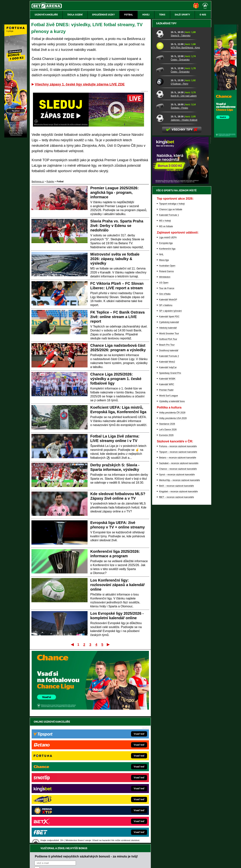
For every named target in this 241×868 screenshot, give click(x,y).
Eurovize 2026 (166, 567)
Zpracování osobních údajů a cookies (116, 862)
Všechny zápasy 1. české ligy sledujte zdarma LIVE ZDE (80, 84)
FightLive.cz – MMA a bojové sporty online (60, 770)
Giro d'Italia (165, 425)
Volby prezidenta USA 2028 (173, 550)
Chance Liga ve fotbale (171, 341)
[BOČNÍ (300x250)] (180, 314)
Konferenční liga (167, 380)
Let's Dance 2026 (168, 561)
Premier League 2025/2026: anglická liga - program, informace (115, 192)
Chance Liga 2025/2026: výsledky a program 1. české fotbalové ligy (116, 379)
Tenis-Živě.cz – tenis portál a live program (59, 787)
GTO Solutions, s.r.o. (179, 862)
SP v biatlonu (166, 437)
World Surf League (169, 527)
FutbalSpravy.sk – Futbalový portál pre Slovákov (115, 804)
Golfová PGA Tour (168, 471)
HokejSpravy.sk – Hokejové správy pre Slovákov (115, 799)
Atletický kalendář (168, 459)
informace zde (96, 846)
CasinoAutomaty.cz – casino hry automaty (112, 776)
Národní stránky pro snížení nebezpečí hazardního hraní (165, 854)
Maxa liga (164, 392)
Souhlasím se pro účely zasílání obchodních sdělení (81, 744)
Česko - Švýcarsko (180, 191)
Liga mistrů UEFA (168, 369)
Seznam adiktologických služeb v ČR (102, 854)
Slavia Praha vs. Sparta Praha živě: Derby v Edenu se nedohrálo (117, 226)
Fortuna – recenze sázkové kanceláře (178, 578)
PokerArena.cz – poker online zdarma (57, 804)
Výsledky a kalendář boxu (172, 533)
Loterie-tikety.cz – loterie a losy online (110, 782)
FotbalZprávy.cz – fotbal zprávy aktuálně (59, 776)
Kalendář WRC (167, 516)
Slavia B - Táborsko (181, 167)
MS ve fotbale (166, 358)
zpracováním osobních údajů (69, 744)
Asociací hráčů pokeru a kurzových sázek (54, 834)
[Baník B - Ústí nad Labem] (162, 225)
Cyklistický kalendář (169, 454)
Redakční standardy (62, 862)
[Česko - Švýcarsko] (162, 189)
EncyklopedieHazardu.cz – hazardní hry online (114, 770)
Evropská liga (166, 375)
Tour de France (167, 420)
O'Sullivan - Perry (180, 215)
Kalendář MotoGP (168, 431)
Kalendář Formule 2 (169, 488)
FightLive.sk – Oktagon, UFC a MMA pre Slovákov (116, 793)
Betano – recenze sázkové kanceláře (178, 589)
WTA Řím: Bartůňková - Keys (185, 179)
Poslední (109, 644)
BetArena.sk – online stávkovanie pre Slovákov (115, 787)
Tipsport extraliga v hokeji (172, 335)
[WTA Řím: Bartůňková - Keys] (162, 177)
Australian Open (167, 397)
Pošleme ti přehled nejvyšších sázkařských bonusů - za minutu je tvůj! (86, 730)
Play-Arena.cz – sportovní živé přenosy (58, 799)
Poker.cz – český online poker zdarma (57, 810)
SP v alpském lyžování (170, 442)
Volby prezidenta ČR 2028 (172, 544)
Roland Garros (166, 403)
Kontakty (44, 862)
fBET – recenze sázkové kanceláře (177, 629)
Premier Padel (166, 521)
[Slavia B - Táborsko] (162, 165)
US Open (164, 414)
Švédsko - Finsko (179, 239)
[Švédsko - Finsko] (162, 237)
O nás (33, 862)
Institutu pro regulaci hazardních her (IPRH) (122, 831)
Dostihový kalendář (169, 482)
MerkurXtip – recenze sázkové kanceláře (180, 612)
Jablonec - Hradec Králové (184, 251)
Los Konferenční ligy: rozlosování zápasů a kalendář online (118, 585)
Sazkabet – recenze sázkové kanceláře (179, 595)
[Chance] (225, 137)
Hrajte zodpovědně (41, 842)
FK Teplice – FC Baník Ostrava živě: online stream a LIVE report (118, 317)
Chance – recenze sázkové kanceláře (178, 600)
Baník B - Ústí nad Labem (184, 227)
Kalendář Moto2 (167, 493)
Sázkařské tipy (166, 155)
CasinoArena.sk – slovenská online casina (112, 810)
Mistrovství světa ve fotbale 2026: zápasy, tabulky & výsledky (115, 259)
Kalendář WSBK (167, 510)
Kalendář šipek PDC (169, 448)
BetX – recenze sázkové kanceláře (177, 617)
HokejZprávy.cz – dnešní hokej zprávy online (61, 782)
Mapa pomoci (129, 854)
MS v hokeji (165, 352)
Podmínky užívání (85, 862)
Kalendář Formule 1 (169, 347)
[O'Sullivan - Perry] (162, 213)
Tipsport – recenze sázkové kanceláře (178, 583)
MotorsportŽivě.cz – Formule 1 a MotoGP (59, 793)
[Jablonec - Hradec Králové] (162, 250)
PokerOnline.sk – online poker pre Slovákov (113, 815)
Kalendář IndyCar (168, 499)
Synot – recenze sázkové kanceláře (177, 606)
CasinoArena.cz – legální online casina (58, 815)
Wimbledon (165, 408)
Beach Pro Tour (167, 476)
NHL (161, 386)
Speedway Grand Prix (170, 505)
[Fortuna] (16, 137)
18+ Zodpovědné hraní (150, 862)
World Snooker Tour (169, 465)
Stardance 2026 (167, 555)
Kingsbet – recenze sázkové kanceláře (178, 623)
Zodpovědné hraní (184, 831)
